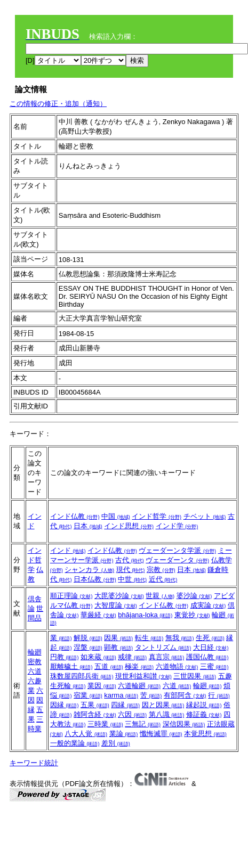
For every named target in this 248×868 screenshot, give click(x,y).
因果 (118, 638)
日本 (88, 526)
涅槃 (88, 647)
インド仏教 (75, 516)
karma (121, 695)
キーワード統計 (34, 763)
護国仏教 (207, 657)
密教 (35, 662)
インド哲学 (157, 516)
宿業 (88, 695)
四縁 (125, 705)
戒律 (132, 657)
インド (68, 550)
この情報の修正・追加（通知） (58, 104)
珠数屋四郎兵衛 (82, 676)
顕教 (118, 647)
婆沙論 (194, 596)
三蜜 (214, 666)
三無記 (143, 724)
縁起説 (204, 705)
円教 (65, 657)
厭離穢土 (71, 666)
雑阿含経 (95, 714)
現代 (131, 570)
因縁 (65, 705)
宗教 (161, 570)
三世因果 (195, 676)
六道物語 (177, 666)
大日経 (211, 647)
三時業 (105, 724)
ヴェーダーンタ (177, 560)
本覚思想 (205, 734)
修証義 (204, 714)
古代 (130, 560)
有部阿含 (185, 695)
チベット (205, 516)
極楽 (139, 666)
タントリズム (163, 647)
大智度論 (116, 605)
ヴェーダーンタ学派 (177, 550)
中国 (116, 516)
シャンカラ (89, 570)
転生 (149, 638)
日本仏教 (95, 579)
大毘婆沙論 (119, 596)
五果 (95, 705)
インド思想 (129, 526)
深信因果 (184, 724)
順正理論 (71, 596)
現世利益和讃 (143, 676)
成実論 (208, 605)
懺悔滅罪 (161, 734)
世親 (160, 596)
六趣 (35, 681)
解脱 (88, 638)
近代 (163, 579)
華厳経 (98, 615)
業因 (102, 686)
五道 (109, 666)
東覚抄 (192, 615)
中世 (132, 579)
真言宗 (167, 657)
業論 (124, 734)
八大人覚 (86, 734)
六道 (35, 671)
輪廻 (35, 652)
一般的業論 (75, 743)
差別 (116, 743)
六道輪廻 (139, 686)
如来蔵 (98, 657)
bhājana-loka (145, 615)
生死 (210, 638)
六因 (132, 714)
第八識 (167, 714)
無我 (180, 638)
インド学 (177, 526)
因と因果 (163, 705)
